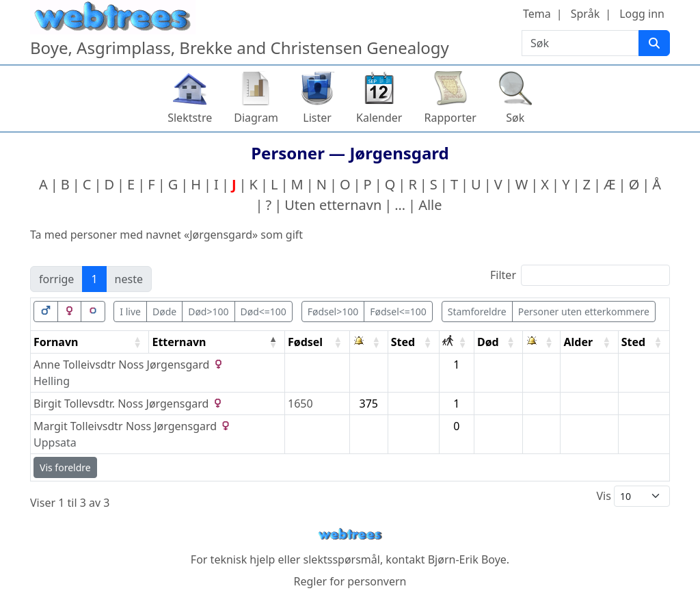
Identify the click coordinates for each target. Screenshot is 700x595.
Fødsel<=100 (398, 312)
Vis (633, 496)
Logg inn (642, 14)
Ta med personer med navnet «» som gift (166, 235)
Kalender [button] (379, 118)
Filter (580, 275)
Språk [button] (585, 14)
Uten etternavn (333, 205)
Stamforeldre (477, 312)
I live (130, 312)
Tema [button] (537, 14)
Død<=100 (264, 312)
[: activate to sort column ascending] (369, 342)
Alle (430, 205)
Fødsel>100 (333, 312)
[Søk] (654, 43)
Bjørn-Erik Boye (467, 559)
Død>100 (208, 312)
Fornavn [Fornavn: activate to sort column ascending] (56, 342)
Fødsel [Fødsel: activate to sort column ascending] (305, 342)
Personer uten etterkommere (584, 312)
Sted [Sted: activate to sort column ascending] (403, 342)
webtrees (350, 534)
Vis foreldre (65, 467)
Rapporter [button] (450, 118)
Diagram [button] (256, 118)
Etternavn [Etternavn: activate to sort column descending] (179, 342)
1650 (300, 404)
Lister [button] (317, 118)
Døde (164, 312)
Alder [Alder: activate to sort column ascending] (578, 342)
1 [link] (94, 279)
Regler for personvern (350, 581)
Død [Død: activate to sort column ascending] (488, 342)
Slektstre (190, 118)
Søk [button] (515, 118)
